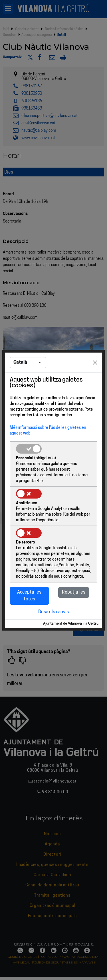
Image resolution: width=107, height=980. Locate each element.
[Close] (95, 363)
